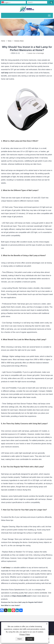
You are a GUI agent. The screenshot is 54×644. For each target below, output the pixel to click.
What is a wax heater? (12, 605)
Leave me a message (36, 53)
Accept (30, 639)
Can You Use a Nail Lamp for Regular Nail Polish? (25, 602)
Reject (20, 639)
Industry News (19, 41)
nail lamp (5, 73)
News (10, 41)
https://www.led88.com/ (21, 596)
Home (3, 41)
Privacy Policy (25, 634)
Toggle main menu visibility (49, 15)
